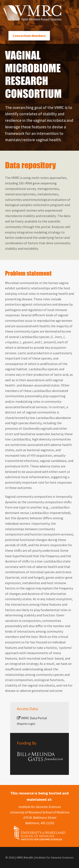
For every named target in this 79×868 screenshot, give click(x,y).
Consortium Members (29, 36)
